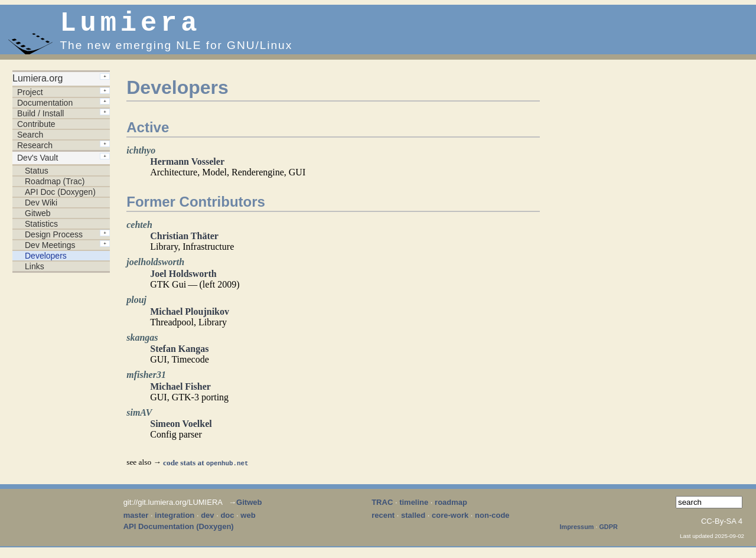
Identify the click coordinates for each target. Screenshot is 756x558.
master (136, 521)
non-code (492, 521)
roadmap (451, 508)
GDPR (608, 533)
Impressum (577, 533)
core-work (450, 521)
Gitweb (249, 508)
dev (207, 521)
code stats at (206, 469)
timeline (414, 508)
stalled (413, 521)
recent (383, 521)
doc (227, 521)
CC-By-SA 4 (722, 527)
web (248, 521)
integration (175, 521)
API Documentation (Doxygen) (179, 532)
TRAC (382, 508)
